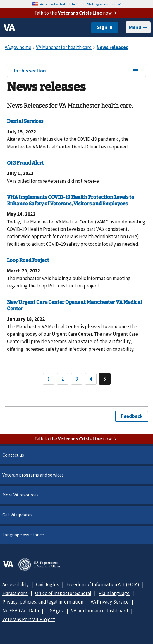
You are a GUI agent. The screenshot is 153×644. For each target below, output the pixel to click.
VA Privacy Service (110, 602)
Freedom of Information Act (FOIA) (103, 584)
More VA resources (20, 495)
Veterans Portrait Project (29, 619)
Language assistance (23, 535)
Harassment (15, 593)
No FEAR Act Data (21, 611)
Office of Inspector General (63, 593)
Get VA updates (17, 515)
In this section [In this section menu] (76, 71)
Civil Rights (48, 584)
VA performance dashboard (100, 611)
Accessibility (16, 584)
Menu (138, 27)
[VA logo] (9, 28)
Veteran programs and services (33, 475)
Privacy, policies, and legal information (43, 602)
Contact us (13, 455)
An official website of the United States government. (81, 4)
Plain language (114, 593)
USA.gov (55, 611)
